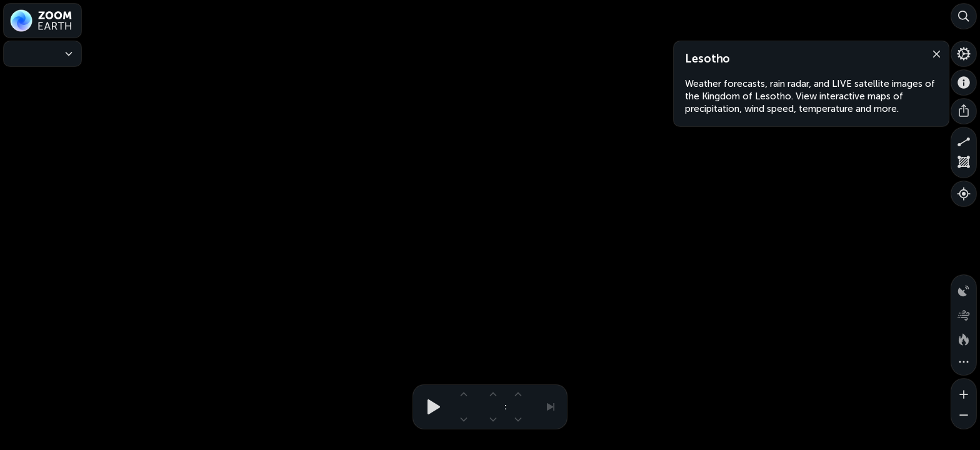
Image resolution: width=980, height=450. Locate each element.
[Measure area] (964, 165)
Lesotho (707, 59)
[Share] (964, 111)
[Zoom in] (964, 391)
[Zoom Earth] (42, 21)
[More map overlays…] (964, 362)
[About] (964, 82)
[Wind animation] (964, 312)
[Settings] (964, 54)
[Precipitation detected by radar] (964, 287)
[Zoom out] (964, 416)
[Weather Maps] (42, 54)
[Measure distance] (964, 140)
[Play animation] (430, 407)
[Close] (934, 53)
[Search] (964, 16)
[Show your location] (964, 194)
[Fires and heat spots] (964, 337)
